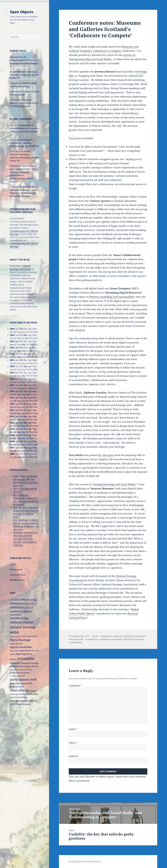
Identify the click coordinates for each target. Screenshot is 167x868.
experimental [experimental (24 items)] (27, 650)
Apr (30, 391)
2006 (12, 454)
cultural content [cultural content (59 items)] (22, 622)
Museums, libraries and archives (129, 636)
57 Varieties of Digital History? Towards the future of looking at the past (24, 103)
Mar (26, 335)
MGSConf (129, 639)
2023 (12, 348)
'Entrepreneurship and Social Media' (114, 484)
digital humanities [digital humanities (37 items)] (21, 647)
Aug (19, 351)
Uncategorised (76, 639)
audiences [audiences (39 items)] (16, 603)
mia (96, 636)
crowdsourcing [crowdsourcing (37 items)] (19, 618)
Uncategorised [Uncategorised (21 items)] (25, 694)
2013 (12, 410)
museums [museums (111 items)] (26, 658)
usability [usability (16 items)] (36, 694)
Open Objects (22, 12)
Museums (108, 636)
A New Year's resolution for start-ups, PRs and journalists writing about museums (26, 481)
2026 (12, 329)
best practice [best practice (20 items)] (29, 604)
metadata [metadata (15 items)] (13, 659)
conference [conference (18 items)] (29, 608)
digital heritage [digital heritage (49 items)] (20, 640)
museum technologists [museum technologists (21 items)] (20, 666)
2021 (12, 360)
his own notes (106, 455)
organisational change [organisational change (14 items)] (25, 670)
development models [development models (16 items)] (30, 636)
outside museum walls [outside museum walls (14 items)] (17, 676)
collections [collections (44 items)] (17, 607)
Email (73, 743)
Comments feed (18, 575)
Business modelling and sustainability (112, 297)
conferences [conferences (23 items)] (15, 615)
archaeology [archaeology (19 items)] (31, 600)
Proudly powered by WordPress (85, 861)
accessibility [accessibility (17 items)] (15, 600)
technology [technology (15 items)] (14, 694)
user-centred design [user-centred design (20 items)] (19, 697)
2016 (12, 391)
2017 (12, 385)
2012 (12, 416)
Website (73, 756)
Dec (36, 369)
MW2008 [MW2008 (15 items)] (35, 666)
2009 (12, 435)
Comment (75, 686)
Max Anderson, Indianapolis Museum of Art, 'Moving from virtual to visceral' (26, 500)
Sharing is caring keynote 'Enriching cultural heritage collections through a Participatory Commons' (26, 539)
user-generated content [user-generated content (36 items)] (23, 701)
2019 (12, 373)
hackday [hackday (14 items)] (13, 654)
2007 (12, 448)
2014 (12, 404)
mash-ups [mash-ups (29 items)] (21, 654)
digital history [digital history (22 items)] (16, 644)
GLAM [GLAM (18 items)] (36, 651)
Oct (27, 338)
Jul (15, 376)
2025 (12, 335)
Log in (13, 564)
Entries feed (16, 570)
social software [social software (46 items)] (20, 690)
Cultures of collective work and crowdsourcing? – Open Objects (24, 169)
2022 (12, 354)
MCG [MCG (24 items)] (29, 654)
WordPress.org (17, 580)
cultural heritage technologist (20, 267)
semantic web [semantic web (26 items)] (17, 687)
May (35, 360)
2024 (12, 341)
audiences (93, 639)
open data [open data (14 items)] (13, 670)
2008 (12, 441)
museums (139, 639)
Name (73, 729)
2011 (12, 423)
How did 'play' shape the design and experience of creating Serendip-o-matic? (26, 512)
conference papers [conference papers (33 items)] (21, 611)
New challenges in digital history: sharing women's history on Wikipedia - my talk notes (26, 525)
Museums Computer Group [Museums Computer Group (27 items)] (24, 663)
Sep (23, 344)
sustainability (75, 642)
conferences (105, 639)
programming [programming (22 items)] (16, 683)
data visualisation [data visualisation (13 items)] (16, 636)
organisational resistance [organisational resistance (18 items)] (20, 673)
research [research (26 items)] (28, 683)
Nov (31, 351)
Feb (21, 329)
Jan (17, 341)
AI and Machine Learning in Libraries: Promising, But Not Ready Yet (24, 75)
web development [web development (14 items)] (24, 704)
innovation (117, 639)
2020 (12, 366)
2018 (12, 379)
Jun (11, 344)
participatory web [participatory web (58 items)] (23, 679)
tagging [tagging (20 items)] (33, 691)
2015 (12, 398)
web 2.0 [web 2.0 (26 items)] (14, 704)
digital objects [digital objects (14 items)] (15, 651)
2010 (12, 429)
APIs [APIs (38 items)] (23, 599)
